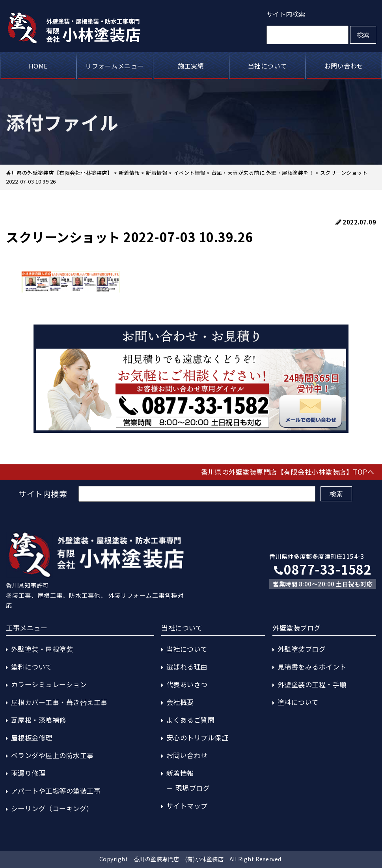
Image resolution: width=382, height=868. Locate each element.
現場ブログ (193, 788)
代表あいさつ (187, 684)
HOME (38, 66)
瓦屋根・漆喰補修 (39, 720)
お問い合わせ (344, 66)
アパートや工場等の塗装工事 (56, 791)
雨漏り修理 (28, 773)
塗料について (32, 667)
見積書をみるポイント (312, 667)
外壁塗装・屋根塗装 (42, 649)
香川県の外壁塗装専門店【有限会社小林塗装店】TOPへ (288, 472)
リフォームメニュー (115, 66)
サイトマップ (187, 806)
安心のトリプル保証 (198, 737)
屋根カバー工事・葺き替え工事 (59, 702)
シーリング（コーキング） (52, 808)
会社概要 (180, 702)
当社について (267, 66)
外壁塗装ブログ (302, 649)
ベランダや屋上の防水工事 (52, 755)
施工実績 (191, 66)
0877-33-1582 (323, 569)
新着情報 (180, 773)
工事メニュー (27, 628)
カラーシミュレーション (49, 684)
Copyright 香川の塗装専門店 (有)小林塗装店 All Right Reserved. (191, 859)
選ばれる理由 (187, 667)
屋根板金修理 (32, 737)
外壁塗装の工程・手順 (312, 684)
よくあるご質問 (191, 720)
